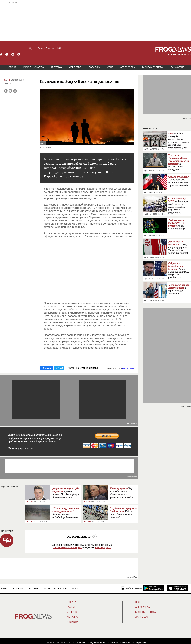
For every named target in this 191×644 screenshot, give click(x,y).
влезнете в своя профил (67, 547)
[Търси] (31, 48)
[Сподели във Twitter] (10, 91)
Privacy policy (93, 643)
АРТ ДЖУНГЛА (128, 67)
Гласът (71, 607)
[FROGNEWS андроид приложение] (154, 588)
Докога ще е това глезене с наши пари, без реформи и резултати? (178, 206)
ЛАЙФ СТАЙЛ (177, 67)
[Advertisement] (95, 21)
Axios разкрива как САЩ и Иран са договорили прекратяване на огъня (179, 271)
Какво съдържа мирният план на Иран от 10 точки (179, 181)
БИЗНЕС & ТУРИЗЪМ (153, 67)
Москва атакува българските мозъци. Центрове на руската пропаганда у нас (179, 141)
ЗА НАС (4, 588)
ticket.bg (143, 643)
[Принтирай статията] (15, 91)
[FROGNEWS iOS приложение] (178, 588)
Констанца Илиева (87, 368)
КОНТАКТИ (18, 588)
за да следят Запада (177, 224)
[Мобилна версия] (132, 588)
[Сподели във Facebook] (6, 91)
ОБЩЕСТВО (75, 67)
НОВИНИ (11, 67)
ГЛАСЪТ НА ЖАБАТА (34, 67)
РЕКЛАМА (34, 588)
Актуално (73, 617)
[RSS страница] (19, 54)
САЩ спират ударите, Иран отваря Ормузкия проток (178, 247)
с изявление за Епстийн (179, 289)
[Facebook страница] (7, 54)
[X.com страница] (13, 54)
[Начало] (1, 54)
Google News (128, 368)
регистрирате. (103, 547)
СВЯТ (110, 67)
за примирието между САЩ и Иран (179, 163)
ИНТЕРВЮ (57, 67)
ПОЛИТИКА (94, 67)
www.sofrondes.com (129, 643)
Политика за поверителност (61, 588)
